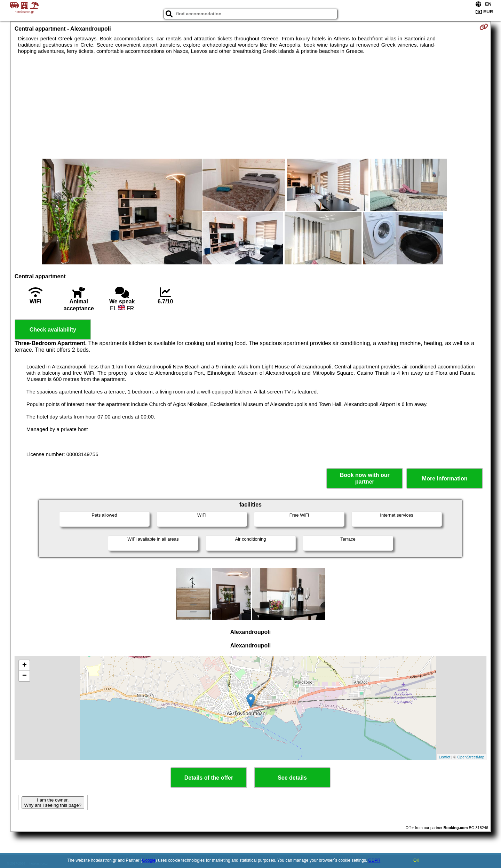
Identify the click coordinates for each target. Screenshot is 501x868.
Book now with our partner (365, 478)
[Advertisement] (250, 106)
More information (445, 479)
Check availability (53, 330)
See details (292, 778)
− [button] (25, 676)
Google (149, 860)
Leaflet (444, 757)
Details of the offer (209, 778)
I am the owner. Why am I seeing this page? (53, 803)
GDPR (375, 860)
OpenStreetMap (471, 757)
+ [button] (25, 666)
